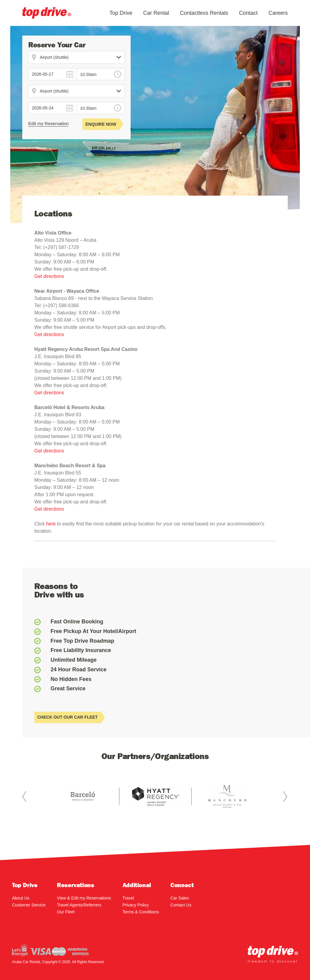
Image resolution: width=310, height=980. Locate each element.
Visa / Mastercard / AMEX (50, 950)
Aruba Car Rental (47, 13)
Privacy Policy (136, 905)
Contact (248, 13)
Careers (278, 13)
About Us (21, 898)
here (51, 524)
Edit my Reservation (48, 123)
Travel (128, 898)
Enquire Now (102, 124)
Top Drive (121, 13)
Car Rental (156, 13)
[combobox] (101, 74)
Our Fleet (66, 912)
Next (285, 796)
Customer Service (29, 905)
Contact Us (181, 905)
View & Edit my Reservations (84, 898)
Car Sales (180, 898)
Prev (25, 796)
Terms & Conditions (141, 912)
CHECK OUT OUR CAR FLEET (69, 717)
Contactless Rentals (204, 13)
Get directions (49, 276)
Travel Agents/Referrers (79, 905)
